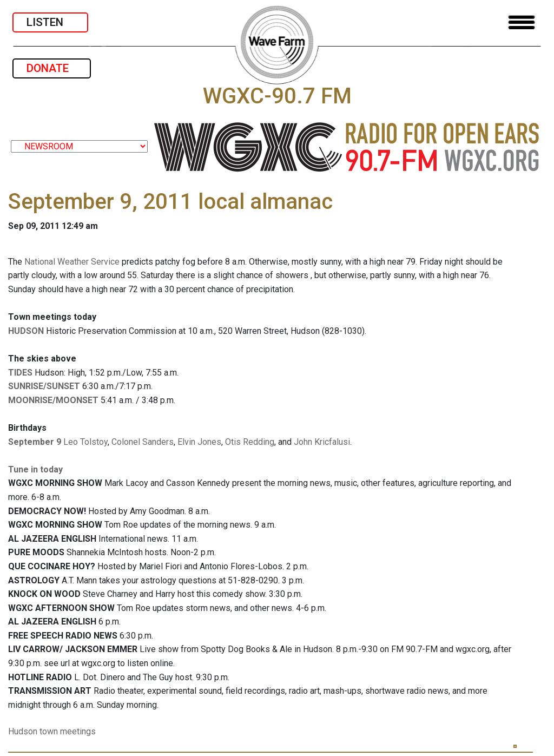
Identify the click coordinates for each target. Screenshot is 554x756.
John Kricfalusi (322, 442)
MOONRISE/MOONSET (53, 400)
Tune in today (35, 469)
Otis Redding (250, 442)
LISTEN (50, 22)
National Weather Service (72, 262)
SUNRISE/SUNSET (44, 386)
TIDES (20, 373)
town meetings (68, 731)
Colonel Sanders (143, 442)
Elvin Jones (199, 442)
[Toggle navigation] (522, 22)
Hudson (23, 731)
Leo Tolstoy (85, 442)
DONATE (52, 68)
